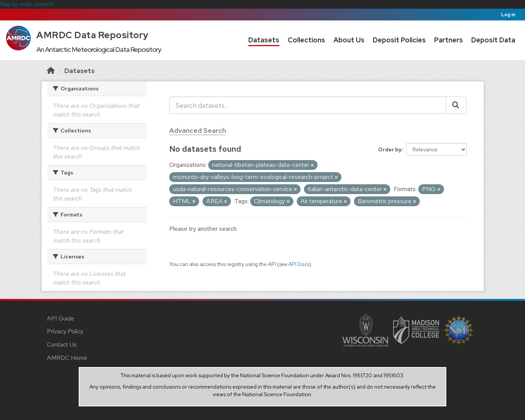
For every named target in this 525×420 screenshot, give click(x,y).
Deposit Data (493, 40)
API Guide (61, 318)
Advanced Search (198, 130)
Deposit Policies (399, 40)
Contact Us (62, 345)
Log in (508, 15)
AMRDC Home (67, 358)
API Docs (299, 264)
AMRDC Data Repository (93, 35)
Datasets (264, 40)
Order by (390, 149)
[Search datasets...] (308, 105)
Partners (449, 40)
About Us (349, 40)
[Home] (51, 71)
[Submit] (456, 105)
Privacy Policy (65, 331)
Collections (306, 40)
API (272, 264)
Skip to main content (27, 4)
